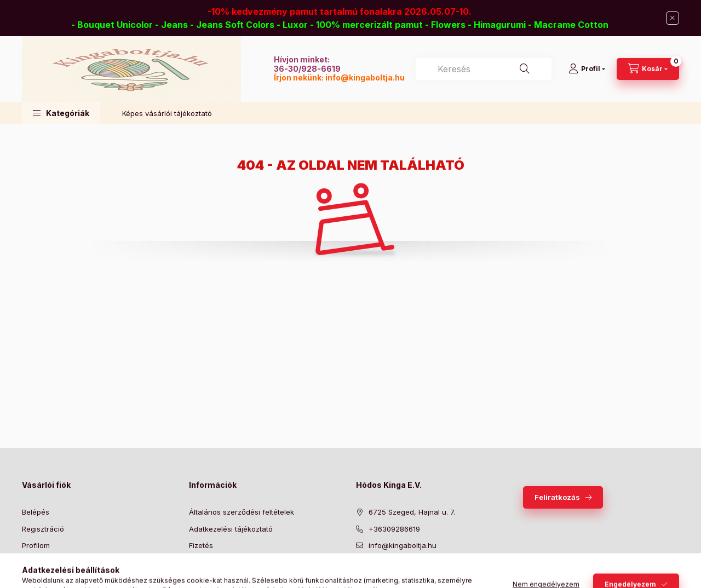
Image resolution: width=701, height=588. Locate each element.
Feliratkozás (557, 497)
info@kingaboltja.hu (365, 77)
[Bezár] (673, 18)
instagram (425, 573)
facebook (359, 573)
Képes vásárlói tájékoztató (167, 113)
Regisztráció (43, 529)
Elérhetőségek (213, 579)
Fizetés (201, 545)
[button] (61, 113)
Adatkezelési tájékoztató (231, 529)
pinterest (403, 573)
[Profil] (587, 69)
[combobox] (484, 69)
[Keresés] (525, 69)
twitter (381, 573)
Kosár (31, 562)
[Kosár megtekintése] (648, 69)
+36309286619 (394, 529)
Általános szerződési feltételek (242, 512)
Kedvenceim (43, 579)
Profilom (36, 545)
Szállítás (203, 562)
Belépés (36, 512)
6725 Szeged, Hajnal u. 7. (412, 512)
